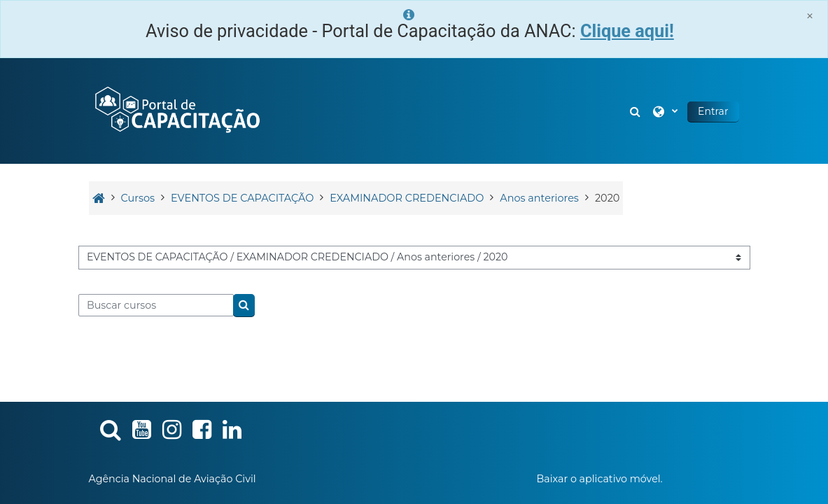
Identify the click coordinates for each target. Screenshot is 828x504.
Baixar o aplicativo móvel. (599, 479)
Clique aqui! (627, 31)
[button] (636, 111)
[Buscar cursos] (156, 305)
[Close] (810, 16)
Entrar (713, 111)
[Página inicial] (176, 110)
